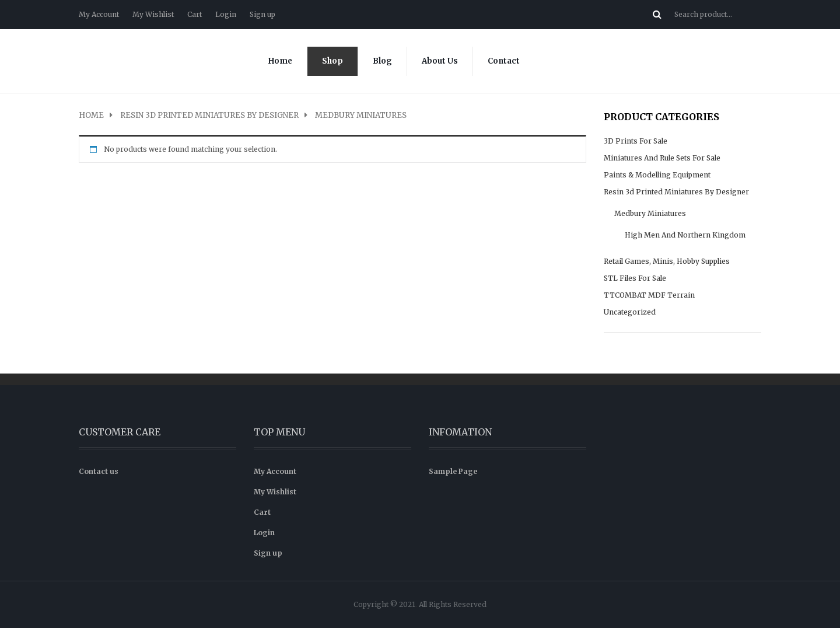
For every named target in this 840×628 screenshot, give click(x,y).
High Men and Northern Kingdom (685, 235)
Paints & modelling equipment (657, 175)
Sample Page (453, 471)
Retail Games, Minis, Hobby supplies (667, 261)
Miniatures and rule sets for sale (662, 158)
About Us (440, 61)
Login (226, 14)
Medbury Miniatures (650, 213)
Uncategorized (630, 312)
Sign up (262, 14)
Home (280, 61)
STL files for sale (635, 278)
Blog (382, 61)
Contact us (99, 471)
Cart (195, 14)
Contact (504, 61)
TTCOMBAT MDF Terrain (649, 295)
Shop (332, 61)
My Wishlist (153, 14)
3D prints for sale (636, 141)
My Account (99, 14)
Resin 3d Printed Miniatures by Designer (209, 116)
